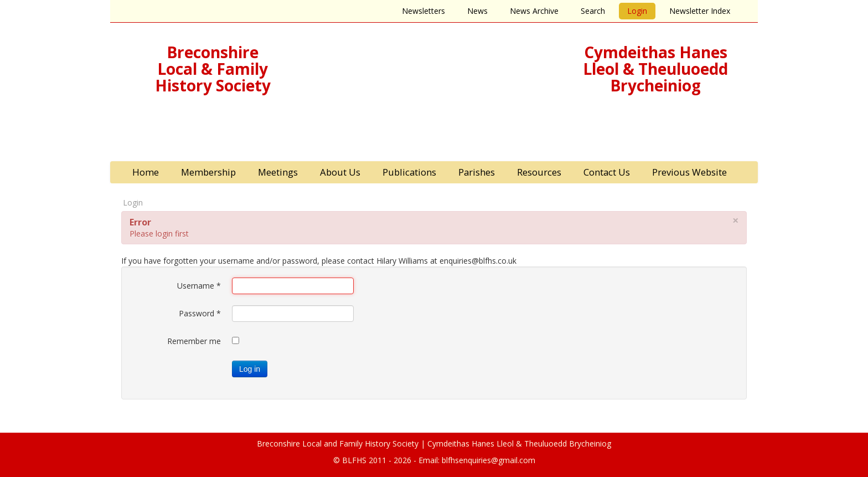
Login (637, 11)
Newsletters (423, 11)
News (477, 11)
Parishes (477, 172)
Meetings (278, 172)
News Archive (534, 11)
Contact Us (607, 172)
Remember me (194, 341)
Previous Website (689, 172)
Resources (539, 172)
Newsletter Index (700, 11)
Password (200, 313)
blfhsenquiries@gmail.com (489, 460)
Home (146, 172)
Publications (409, 172)
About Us (340, 172)
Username (199, 286)
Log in (250, 369)
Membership (208, 172)
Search (593, 11)
